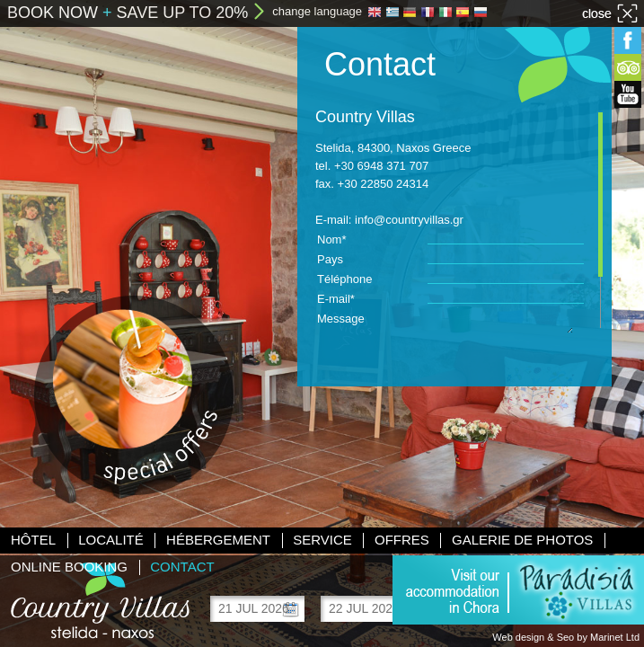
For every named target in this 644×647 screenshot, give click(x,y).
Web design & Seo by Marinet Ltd (566, 637)
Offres (402, 540)
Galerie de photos (522, 540)
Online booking (69, 567)
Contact (182, 567)
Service (322, 540)
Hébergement (218, 540)
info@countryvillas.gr (409, 220)
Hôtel (33, 540)
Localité (111, 540)
